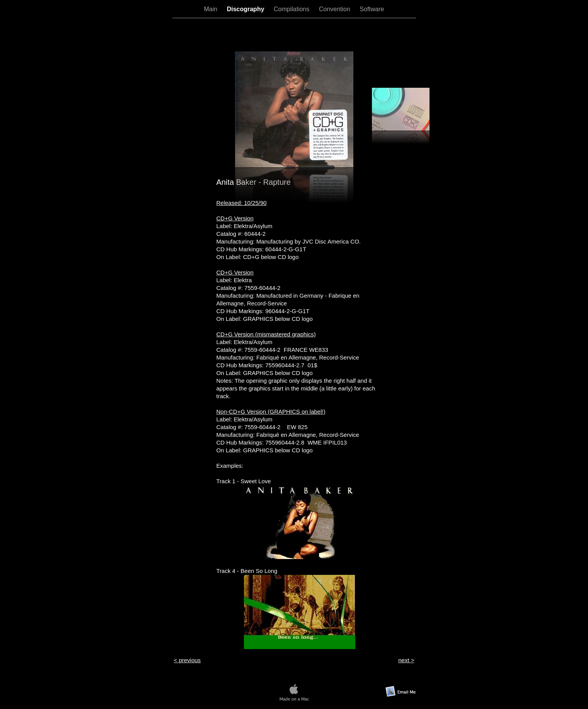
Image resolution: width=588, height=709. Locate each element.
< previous (187, 660)
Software (372, 9)
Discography (246, 9)
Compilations (292, 9)
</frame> (294, 34)
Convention (335, 9)
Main (212, 9)
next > (406, 660)
